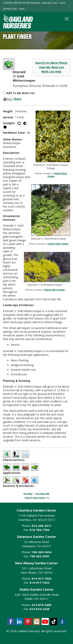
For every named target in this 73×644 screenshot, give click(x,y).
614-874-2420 (40, 609)
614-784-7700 (40, 530)
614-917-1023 (40, 583)
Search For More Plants (51, 63)
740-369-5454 (41, 552)
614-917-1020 (41, 578)
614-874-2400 (41, 605)
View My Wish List (51, 67)
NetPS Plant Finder (58, 244)
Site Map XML (43, 494)
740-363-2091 (40, 556)
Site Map (28, 494)
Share (17, 99)
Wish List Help (51, 71)
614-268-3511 (41, 526)
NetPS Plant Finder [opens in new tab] (36, 498)
